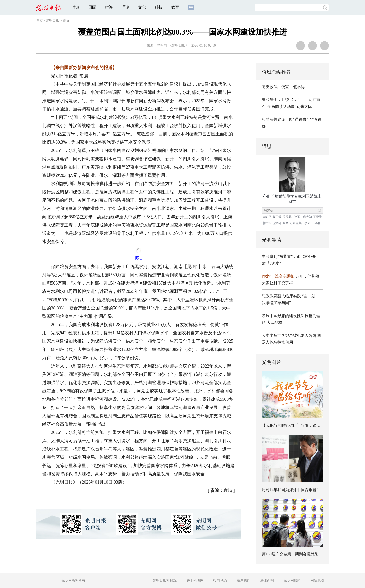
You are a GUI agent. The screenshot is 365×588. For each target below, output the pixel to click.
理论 (125, 7)
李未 (307, 223)
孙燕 (317, 223)
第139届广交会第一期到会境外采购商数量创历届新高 (308, 554)
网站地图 (317, 581)
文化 (142, 7)
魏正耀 (277, 217)
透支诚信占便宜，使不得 (283, 87)
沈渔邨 (277, 223)
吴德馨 (287, 217)
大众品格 (274, 323)
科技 (159, 7)
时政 (76, 7)
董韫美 (297, 223)
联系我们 (243, 581)
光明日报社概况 (165, 581)
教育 (175, 7)
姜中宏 (267, 223)
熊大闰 (307, 217)
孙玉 (297, 217)
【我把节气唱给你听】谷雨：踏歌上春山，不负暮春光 (309, 425)
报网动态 (220, 581)
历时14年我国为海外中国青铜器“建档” (295, 490)
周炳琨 (287, 223)
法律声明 (267, 581)
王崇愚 (317, 217)
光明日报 (52, 21)
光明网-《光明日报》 (173, 45)
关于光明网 (195, 581)
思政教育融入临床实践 (281, 296)
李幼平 (267, 217)
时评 (109, 7)
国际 (92, 7)
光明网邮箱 (292, 581)
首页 (40, 21)
